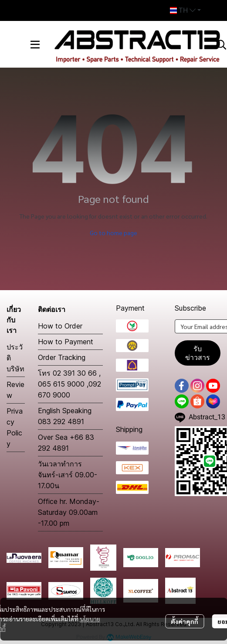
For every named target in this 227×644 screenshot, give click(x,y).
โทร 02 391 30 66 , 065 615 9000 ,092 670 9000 (69, 384)
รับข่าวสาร (198, 353)
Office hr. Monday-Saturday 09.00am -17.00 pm (69, 512)
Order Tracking (62, 357)
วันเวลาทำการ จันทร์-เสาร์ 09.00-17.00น (68, 475)
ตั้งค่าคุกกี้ (185, 621)
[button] (185, 10)
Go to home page (113, 233)
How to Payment (66, 342)
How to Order (60, 326)
